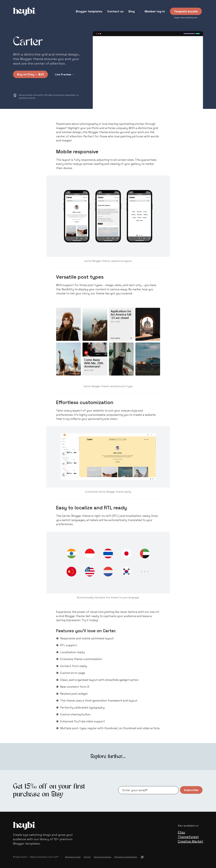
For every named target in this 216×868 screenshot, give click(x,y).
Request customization (126, 857)
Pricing (87, 857)
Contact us (115, 11)
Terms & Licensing (102, 857)
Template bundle (186, 11)
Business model (73, 857)
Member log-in (155, 11)
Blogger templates (89, 11)
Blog (132, 11)
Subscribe (191, 790)
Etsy (181, 832)
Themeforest (188, 837)
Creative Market (190, 841)
